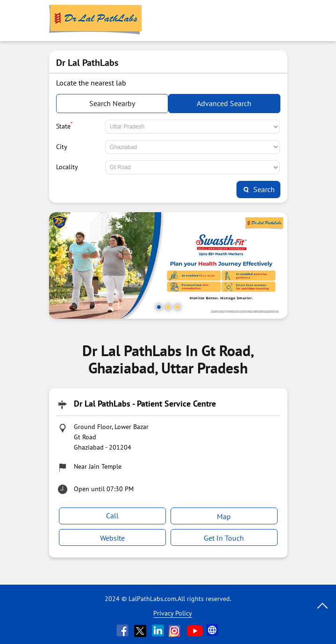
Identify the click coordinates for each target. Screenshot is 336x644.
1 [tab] (159, 307)
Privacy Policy (173, 613)
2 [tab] (168, 307)
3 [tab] (178, 307)
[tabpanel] (168, 265)
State (64, 125)
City (62, 147)
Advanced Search (224, 103)
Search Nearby (112, 103)
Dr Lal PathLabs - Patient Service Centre (145, 404)
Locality (67, 167)
